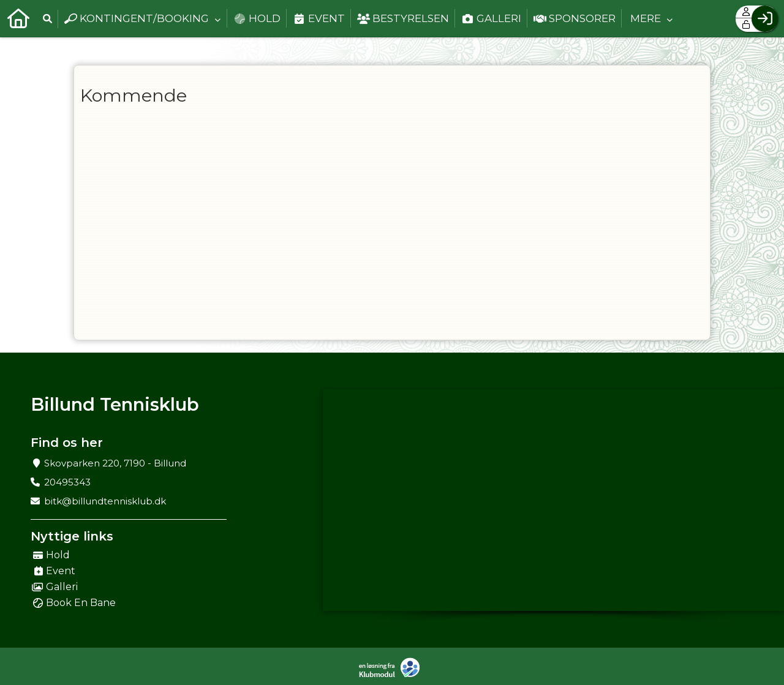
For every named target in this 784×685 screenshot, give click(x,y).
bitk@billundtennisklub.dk (105, 501)
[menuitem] (18, 18)
